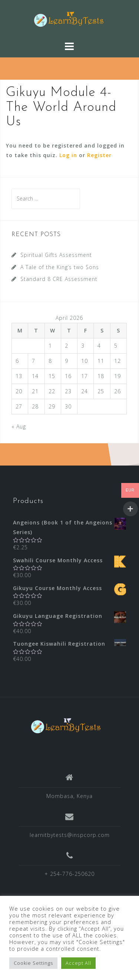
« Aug (19, 426)
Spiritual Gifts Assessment (56, 255)
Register (99, 155)
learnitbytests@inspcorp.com (70, 835)
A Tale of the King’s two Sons (60, 267)
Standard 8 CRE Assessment (59, 279)
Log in (68, 155)
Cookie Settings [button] (33, 963)
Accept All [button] (78, 963)
